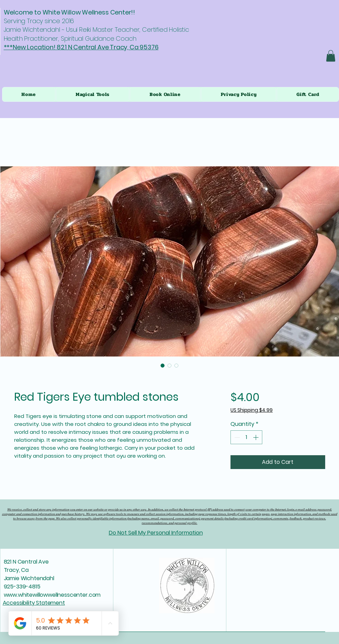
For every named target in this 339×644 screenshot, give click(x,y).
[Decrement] (236, 437)
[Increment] (256, 437)
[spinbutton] (246, 437)
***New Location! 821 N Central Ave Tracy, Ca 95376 (81, 47)
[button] (331, 56)
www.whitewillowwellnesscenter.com (52, 595)
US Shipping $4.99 (252, 410)
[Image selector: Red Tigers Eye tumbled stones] (163, 365)
